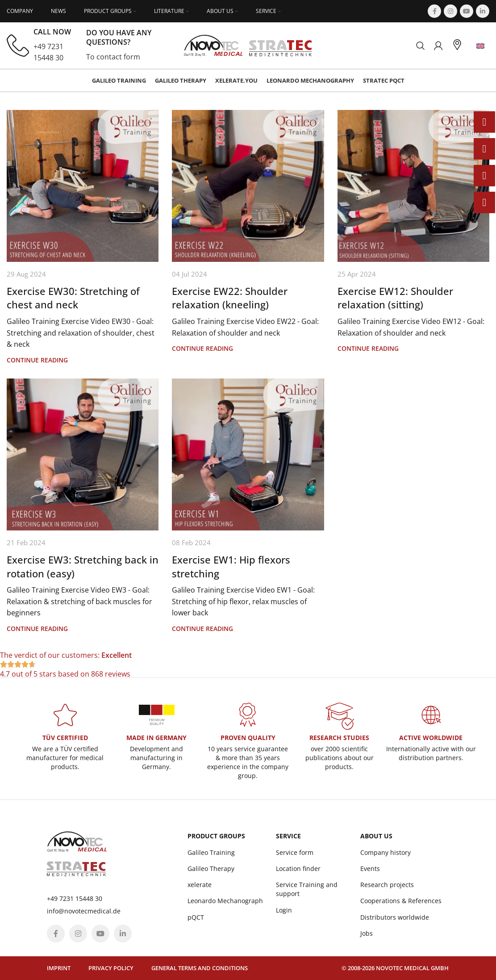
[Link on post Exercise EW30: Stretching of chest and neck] (83, 186)
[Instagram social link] (450, 11)
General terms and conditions (200, 968)
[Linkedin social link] (483, 11)
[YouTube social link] (467, 11)
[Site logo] (248, 45)
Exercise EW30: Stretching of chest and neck (73, 298)
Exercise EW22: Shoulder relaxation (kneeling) (230, 298)
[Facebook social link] (434, 11)
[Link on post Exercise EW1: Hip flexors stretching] (248, 454)
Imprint (59, 968)
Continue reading (37, 360)
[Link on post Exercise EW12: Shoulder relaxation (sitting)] (413, 186)
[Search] (421, 46)
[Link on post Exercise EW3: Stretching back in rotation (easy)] (83, 454)
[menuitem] (480, 46)
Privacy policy (111, 968)
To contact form (113, 57)
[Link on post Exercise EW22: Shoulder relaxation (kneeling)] (248, 186)
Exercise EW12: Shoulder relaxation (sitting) (395, 298)
